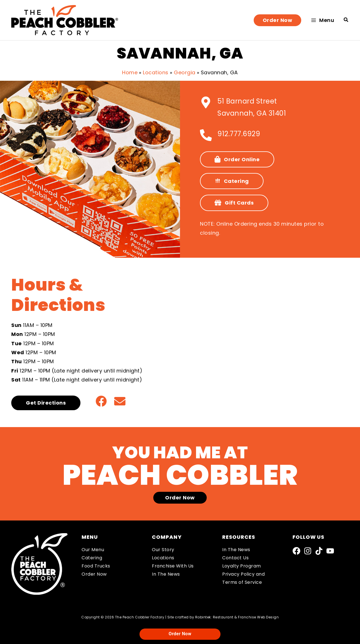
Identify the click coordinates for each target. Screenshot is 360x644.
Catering (92, 558)
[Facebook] (296, 551)
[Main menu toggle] (322, 20)
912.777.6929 (239, 134)
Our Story (163, 550)
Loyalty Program (242, 566)
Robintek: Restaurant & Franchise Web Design (237, 617)
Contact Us (235, 558)
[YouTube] (330, 551)
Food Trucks (96, 566)
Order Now (94, 574)
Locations (163, 558)
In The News (166, 574)
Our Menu (93, 550)
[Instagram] (308, 551)
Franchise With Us (173, 566)
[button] (278, 20)
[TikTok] (319, 551)
